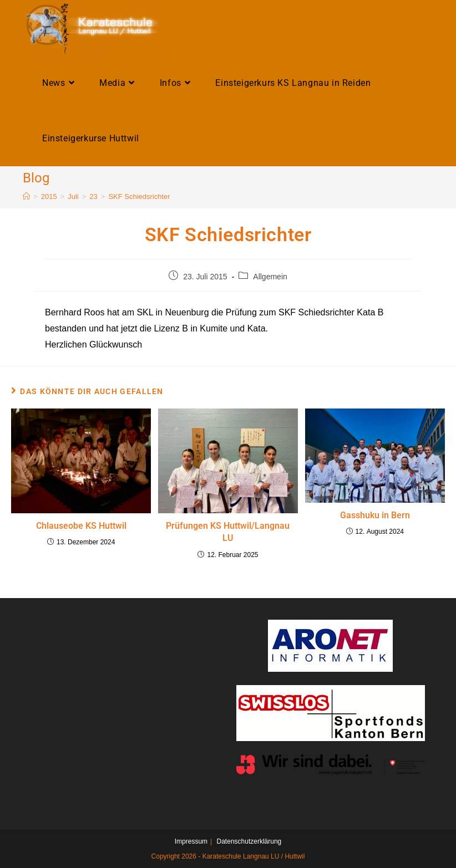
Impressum (191, 841)
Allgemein (270, 277)
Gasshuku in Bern (375, 515)
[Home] (26, 196)
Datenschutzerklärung (249, 841)
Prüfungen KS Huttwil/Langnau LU (228, 532)
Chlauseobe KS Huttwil (81, 526)
